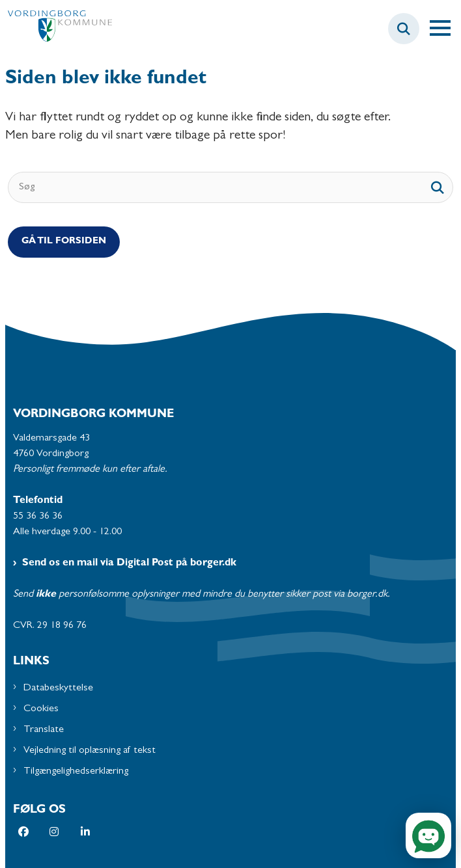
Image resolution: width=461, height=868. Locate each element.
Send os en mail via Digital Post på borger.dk (129, 563)
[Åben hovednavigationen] (445, 29)
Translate (44, 730)
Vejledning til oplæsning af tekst (90, 751)
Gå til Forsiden (64, 242)
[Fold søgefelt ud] (404, 29)
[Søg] (230, 187)
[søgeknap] (438, 187)
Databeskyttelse (58, 688)
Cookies (41, 709)
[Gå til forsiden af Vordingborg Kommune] (56, 29)
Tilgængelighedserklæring (76, 772)
